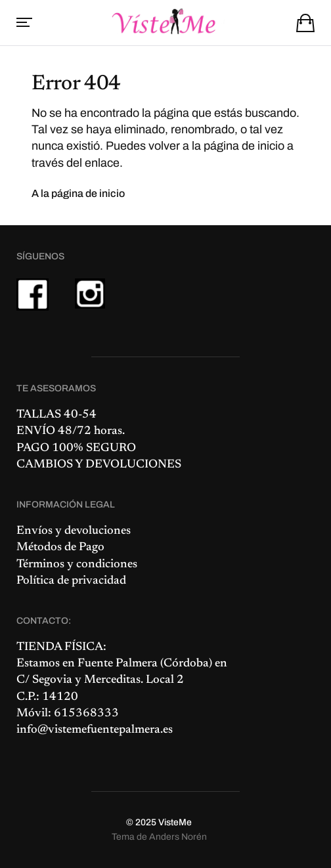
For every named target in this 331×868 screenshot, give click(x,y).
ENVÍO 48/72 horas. (71, 431)
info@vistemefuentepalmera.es (95, 730)
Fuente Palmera (118, 664)
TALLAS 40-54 (56, 415)
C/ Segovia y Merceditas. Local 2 (100, 680)
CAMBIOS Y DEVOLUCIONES (99, 465)
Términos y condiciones (77, 565)
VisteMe (175, 822)
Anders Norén (178, 837)
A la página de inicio (78, 193)
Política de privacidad (71, 581)
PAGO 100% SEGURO (76, 448)
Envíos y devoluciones (74, 531)
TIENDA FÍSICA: (61, 647)
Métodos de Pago (60, 548)
